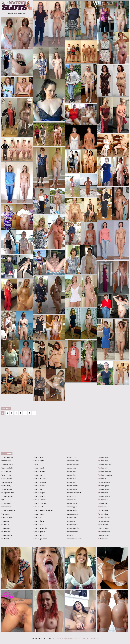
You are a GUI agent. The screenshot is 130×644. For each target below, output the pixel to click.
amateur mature (7, 457)
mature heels (71, 457)
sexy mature (103, 525)
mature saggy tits (72, 528)
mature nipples (71, 507)
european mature (8, 493)
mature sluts (103, 461)
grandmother (6, 503)
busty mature (6, 472)
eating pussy (6, 486)
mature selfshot (72, 532)
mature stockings (105, 472)
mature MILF (71, 496)
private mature (104, 521)
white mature (103, 539)
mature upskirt (104, 486)
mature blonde (39, 468)
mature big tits (39, 461)
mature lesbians (72, 486)
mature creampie (40, 500)
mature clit (38, 489)
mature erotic (39, 514)
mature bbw (6, 539)
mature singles (104, 457)
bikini (36, 464)
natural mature (104, 507)
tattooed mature (104, 532)
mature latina (71, 479)
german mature (7, 496)
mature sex (70, 535)
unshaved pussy (104, 482)
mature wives (103, 500)
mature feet (38, 518)
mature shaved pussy (74, 539)
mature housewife (73, 461)
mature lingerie (72, 489)
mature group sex (40, 539)
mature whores (104, 496)
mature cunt (38, 507)
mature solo (103, 468)
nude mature (103, 510)
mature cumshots (40, 503)
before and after (7, 468)
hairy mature (6, 507)
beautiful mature (7, 464)
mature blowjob (39, 472)
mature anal (6, 528)
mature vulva (103, 493)
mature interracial (72, 464)
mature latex (71, 475)
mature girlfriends (40, 528)
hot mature (5, 514)
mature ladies (71, 472)
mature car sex (39, 486)
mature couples (39, 496)
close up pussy (7, 482)
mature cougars (39, 493)
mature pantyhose (73, 514)
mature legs (70, 482)
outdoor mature (104, 518)
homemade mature (8, 510)
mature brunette (40, 479)
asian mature (6, 461)
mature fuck (38, 525)
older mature (103, 514)
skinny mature (104, 528)
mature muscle (71, 503)
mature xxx (103, 503)
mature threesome (105, 475)
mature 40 (5, 525)
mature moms (71, 500)
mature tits (102, 479)
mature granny (39, 535)
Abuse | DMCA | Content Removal (63, 639)
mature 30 (5, 521)
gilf (3, 500)
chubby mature (7, 475)
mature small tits (104, 464)
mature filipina (39, 521)
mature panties (72, 510)
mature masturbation (74, 493)
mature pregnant (72, 518)
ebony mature (6, 489)
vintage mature (104, 535)
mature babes (6, 535)
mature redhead (72, 525)
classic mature (7, 479)
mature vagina (104, 489)
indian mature (6, 518)
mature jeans (71, 468)
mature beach (39, 457)
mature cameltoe (40, 482)
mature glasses (39, 532)
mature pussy (71, 521)
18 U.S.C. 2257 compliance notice (87, 639)
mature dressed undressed (43, 510)
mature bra (38, 475)
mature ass (6, 532)
